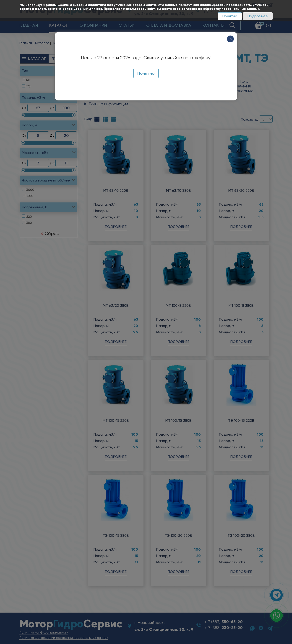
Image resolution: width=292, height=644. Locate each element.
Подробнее (258, 16)
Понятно (230, 16)
